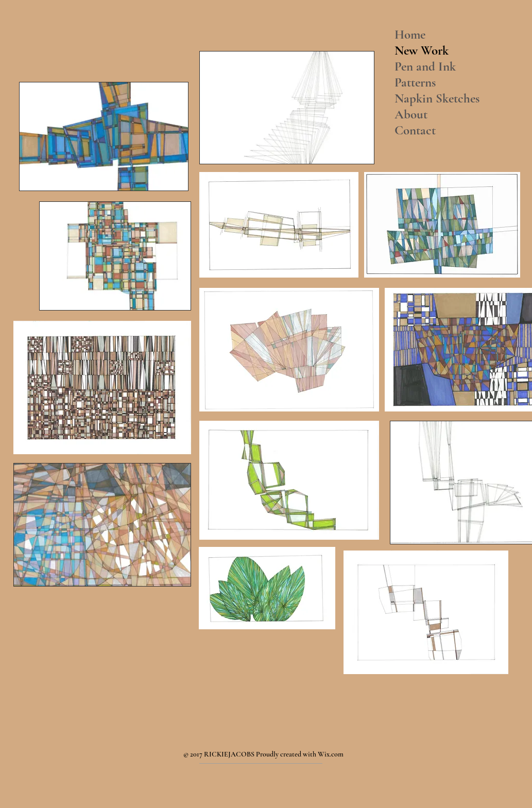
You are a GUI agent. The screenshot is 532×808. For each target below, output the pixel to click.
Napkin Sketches (437, 98)
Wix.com (331, 754)
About (411, 114)
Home (410, 35)
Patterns (415, 82)
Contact (415, 130)
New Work (422, 50)
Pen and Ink (425, 66)
